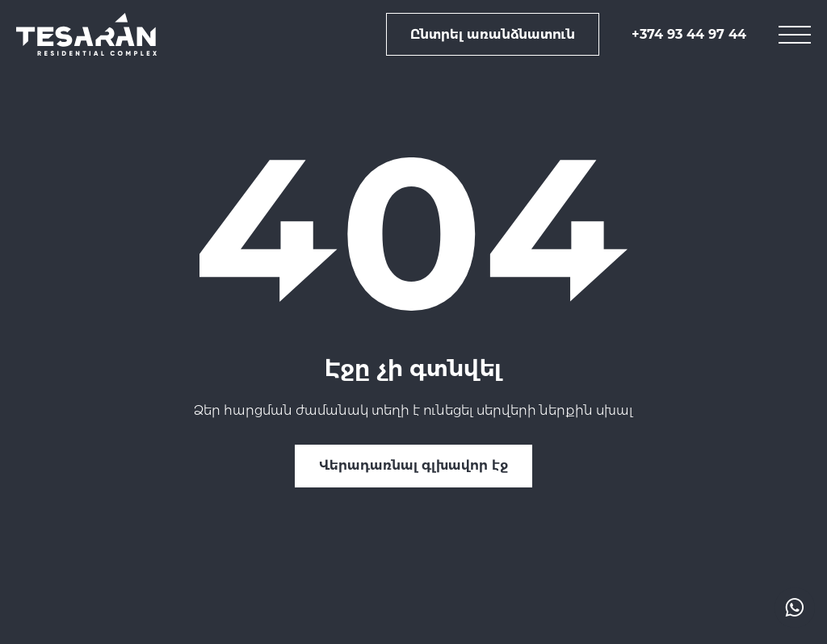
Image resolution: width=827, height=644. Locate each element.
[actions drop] (795, 608)
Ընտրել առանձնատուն (493, 34)
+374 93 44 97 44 (689, 34)
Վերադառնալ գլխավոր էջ (413, 465)
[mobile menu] (795, 35)
